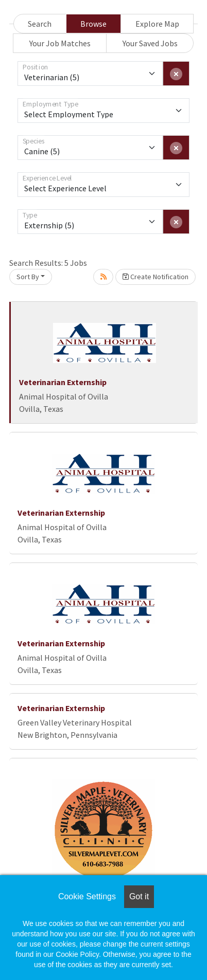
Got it (139, 896)
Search (40, 24)
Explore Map (157, 24)
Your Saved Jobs (150, 43)
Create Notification (156, 277)
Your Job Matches (60, 43)
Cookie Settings (87, 896)
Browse (93, 24)
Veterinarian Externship (63, 382)
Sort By (28, 277)
